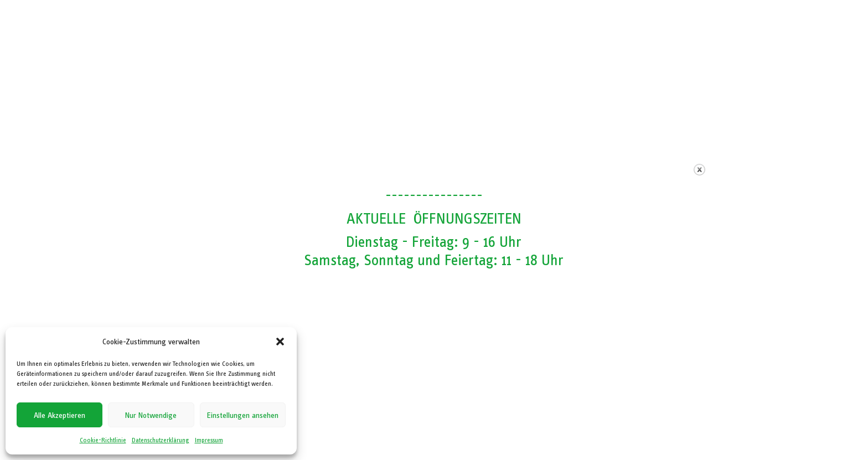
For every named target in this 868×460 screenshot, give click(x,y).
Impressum (209, 440)
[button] (280, 342)
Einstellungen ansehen (243, 415)
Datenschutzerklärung (161, 440)
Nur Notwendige (151, 415)
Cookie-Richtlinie (103, 440)
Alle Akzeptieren (60, 415)
